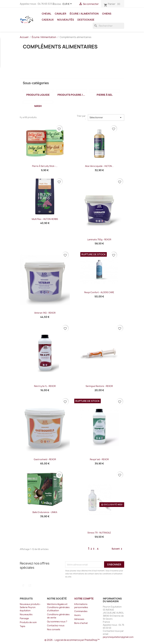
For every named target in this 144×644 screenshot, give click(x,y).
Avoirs (77, 615)
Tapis (23, 626)
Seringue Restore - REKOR (99, 386)
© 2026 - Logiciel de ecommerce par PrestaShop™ (72, 640)
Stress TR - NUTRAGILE (99, 533)
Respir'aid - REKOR (99, 459)
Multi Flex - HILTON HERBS (45, 219)
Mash (38, 106)
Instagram (30, 586)
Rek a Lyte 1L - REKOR (45, 386)
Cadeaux (48, 20)
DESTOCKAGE (86, 20)
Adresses (79, 619)
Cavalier (61, 14)
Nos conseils (54, 629)
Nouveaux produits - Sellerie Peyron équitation (30, 607)
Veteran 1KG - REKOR (45, 313)
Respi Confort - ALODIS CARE (99, 292)
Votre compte (84, 599)
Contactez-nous (56, 625)
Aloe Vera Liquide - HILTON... (99, 166)
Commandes (81, 611)
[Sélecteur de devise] (68, 4)
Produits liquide (38, 95)
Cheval (47, 14)
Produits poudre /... (71, 95)
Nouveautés (66, 20)
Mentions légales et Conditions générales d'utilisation (58, 607)
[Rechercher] (108, 26)
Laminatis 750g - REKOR (99, 239)
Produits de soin (28, 622)
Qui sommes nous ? (57, 622)
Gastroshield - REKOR (45, 459)
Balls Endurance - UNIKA (45, 512)
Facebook (23, 586)
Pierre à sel (105, 95)
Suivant (117, 549)
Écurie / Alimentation (84, 14)
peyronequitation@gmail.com (118, 637)
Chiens (107, 14)
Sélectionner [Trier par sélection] (106, 118)
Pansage (24, 618)
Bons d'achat (81, 623)
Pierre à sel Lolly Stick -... (45, 166)
